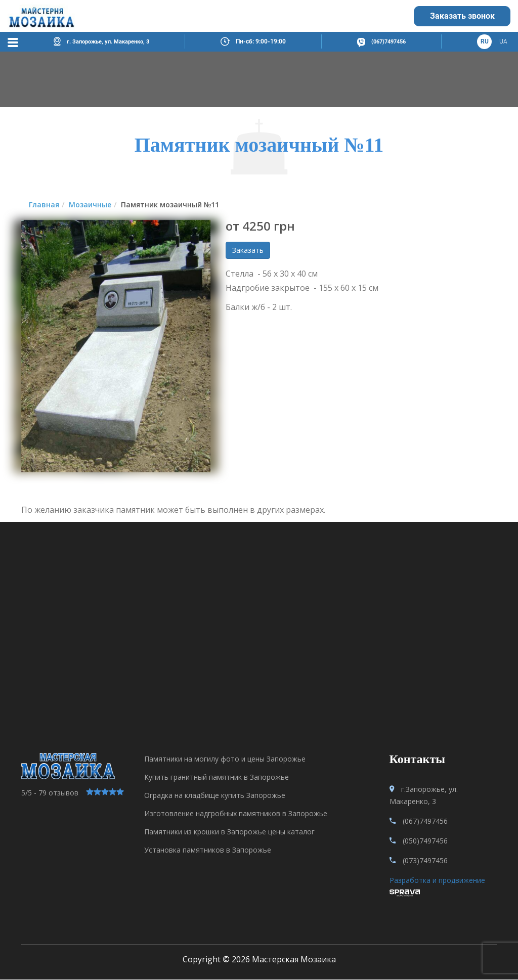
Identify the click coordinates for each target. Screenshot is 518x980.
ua (503, 42)
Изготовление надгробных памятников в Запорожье (236, 814)
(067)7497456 (389, 42)
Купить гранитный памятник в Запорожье (217, 777)
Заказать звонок (460, 16)
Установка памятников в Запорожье (208, 850)
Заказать (248, 251)
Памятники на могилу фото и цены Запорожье (225, 759)
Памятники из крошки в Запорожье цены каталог (229, 832)
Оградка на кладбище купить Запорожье (215, 796)
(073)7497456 (419, 861)
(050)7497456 (419, 841)
